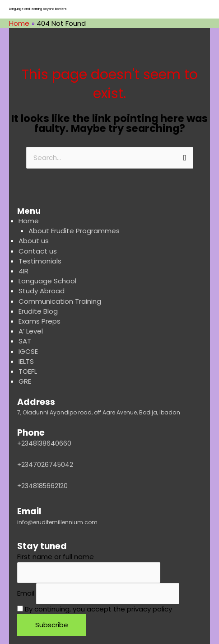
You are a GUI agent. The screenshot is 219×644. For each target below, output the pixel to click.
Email (26, 594)
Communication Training (60, 301)
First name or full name (56, 557)
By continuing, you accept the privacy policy (95, 609)
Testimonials (40, 261)
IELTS (26, 361)
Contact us (38, 251)
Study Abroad (42, 291)
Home (29, 221)
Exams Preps (40, 321)
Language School (47, 281)
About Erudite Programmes (74, 231)
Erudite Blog (38, 311)
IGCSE (28, 351)
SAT (25, 341)
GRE (25, 381)
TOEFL (28, 371)
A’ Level (31, 331)
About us (34, 241)
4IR (23, 271)
